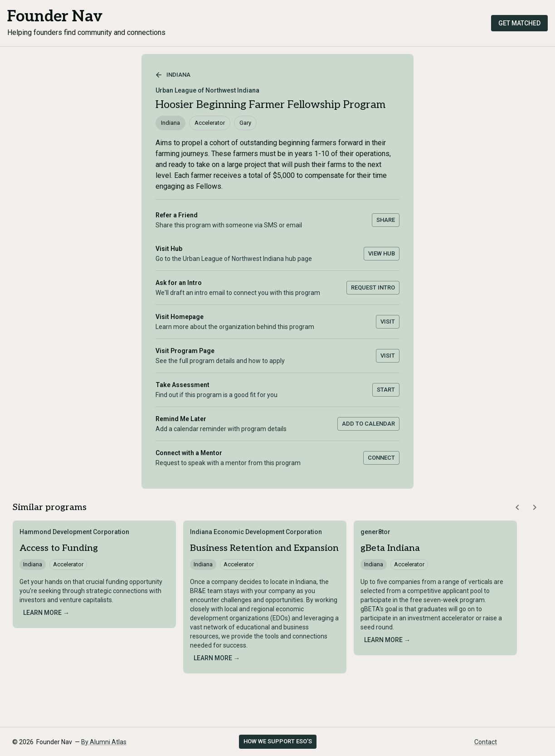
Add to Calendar (368, 424)
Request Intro (373, 287)
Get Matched (519, 23)
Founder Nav (55, 17)
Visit (388, 322)
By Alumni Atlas (104, 742)
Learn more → (46, 613)
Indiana (173, 75)
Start (386, 390)
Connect (381, 458)
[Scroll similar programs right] (535, 507)
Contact (486, 742)
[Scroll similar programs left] (517, 507)
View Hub (382, 253)
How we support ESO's (278, 741)
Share (386, 220)
